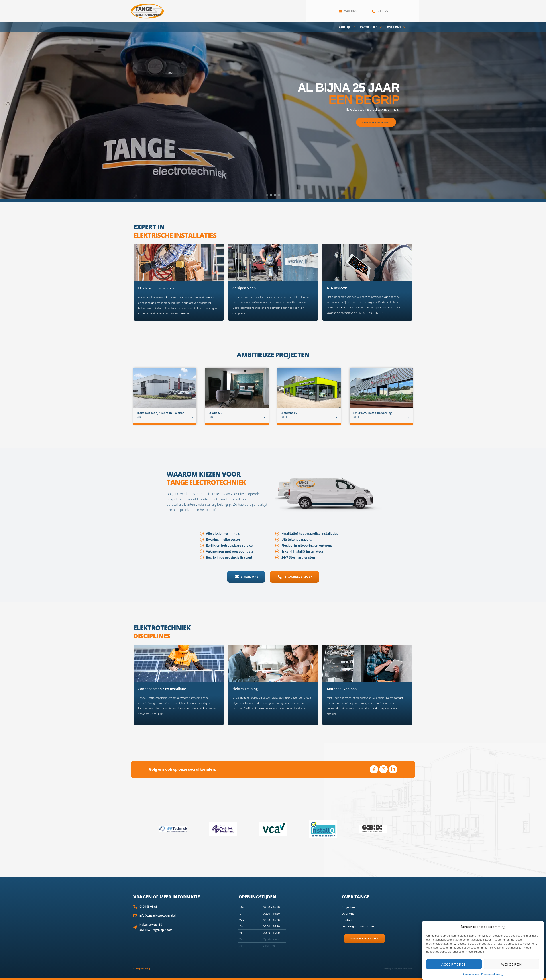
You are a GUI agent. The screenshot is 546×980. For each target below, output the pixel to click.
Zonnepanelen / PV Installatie (162, 689)
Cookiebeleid (471, 974)
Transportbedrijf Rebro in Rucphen (160, 413)
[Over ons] (397, 27)
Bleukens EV (289, 413)
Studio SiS (215, 413)
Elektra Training (245, 689)
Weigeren (512, 964)
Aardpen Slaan (244, 288)
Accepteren (454, 964)
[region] (273, 111)
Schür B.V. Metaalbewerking (372, 413)
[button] (267, 195)
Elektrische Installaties (156, 288)
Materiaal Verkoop (342, 689)
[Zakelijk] (347, 27)
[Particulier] (371, 27)
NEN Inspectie (337, 288)
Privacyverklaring (492, 974)
